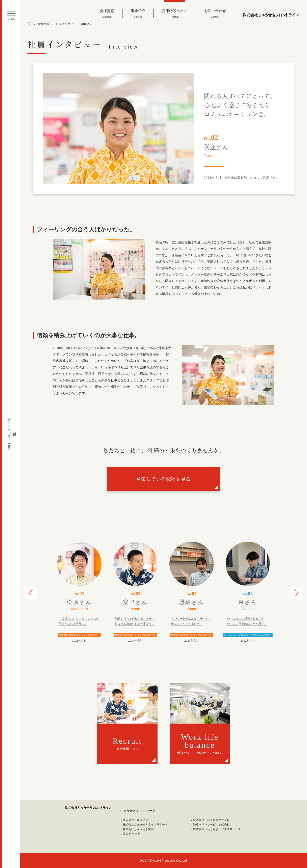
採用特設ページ (175, 14)
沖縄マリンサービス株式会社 (211, 824)
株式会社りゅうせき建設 (138, 829)
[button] (31, 593)
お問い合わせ (215, 14)
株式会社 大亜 (132, 834)
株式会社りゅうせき (135, 820)
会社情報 (107, 14)
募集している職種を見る (164, 479)
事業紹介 (138, 14)
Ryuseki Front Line (12, 434)
